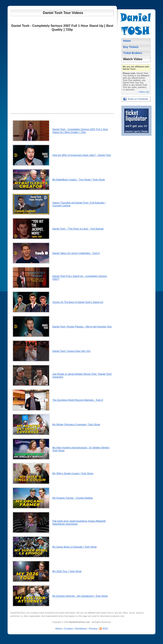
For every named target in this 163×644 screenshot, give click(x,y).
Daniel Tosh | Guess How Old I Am (71, 351)
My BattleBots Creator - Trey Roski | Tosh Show (79, 180)
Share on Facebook (138, 99)
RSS (105, 629)
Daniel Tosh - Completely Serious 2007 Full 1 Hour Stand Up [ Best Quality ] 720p (80, 131)
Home (127, 41)
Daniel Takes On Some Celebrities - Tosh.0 (76, 253)
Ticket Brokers (133, 53)
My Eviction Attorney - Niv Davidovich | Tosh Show (80, 596)
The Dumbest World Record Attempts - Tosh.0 (78, 400)
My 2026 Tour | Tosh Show (67, 571)
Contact (68, 629)
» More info (144, 92)
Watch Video (133, 59)
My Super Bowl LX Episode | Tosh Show (74, 547)
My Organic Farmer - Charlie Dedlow (73, 498)
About (59, 629)
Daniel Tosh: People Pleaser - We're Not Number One (82, 327)
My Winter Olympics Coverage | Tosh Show (76, 424)
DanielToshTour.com (20, 613)
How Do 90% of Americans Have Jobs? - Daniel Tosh (82, 155)
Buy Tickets (131, 47)
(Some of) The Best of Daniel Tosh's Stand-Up (78, 302)
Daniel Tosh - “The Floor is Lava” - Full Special (78, 229)
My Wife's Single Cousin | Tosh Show (73, 473)
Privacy (93, 629)
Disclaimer (81, 629)
